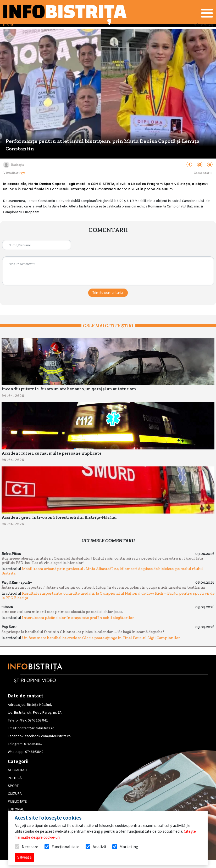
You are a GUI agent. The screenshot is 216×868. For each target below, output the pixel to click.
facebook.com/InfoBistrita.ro (48, 736)
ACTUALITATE (18, 770)
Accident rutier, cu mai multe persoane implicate (52, 453)
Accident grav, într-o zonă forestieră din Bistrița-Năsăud (59, 517)
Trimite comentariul (108, 293)
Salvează (24, 857)
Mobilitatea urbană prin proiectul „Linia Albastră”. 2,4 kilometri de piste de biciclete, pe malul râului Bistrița (102, 571)
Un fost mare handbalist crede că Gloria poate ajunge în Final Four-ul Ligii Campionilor (101, 638)
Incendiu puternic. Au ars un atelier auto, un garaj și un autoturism (69, 389)
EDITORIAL (16, 809)
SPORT (13, 786)
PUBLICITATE (17, 801)
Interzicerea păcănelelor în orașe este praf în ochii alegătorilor (78, 618)
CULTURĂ (15, 793)
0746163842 (33, 744)
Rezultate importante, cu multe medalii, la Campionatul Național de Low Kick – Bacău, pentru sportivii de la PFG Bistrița (108, 596)
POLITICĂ (15, 778)
